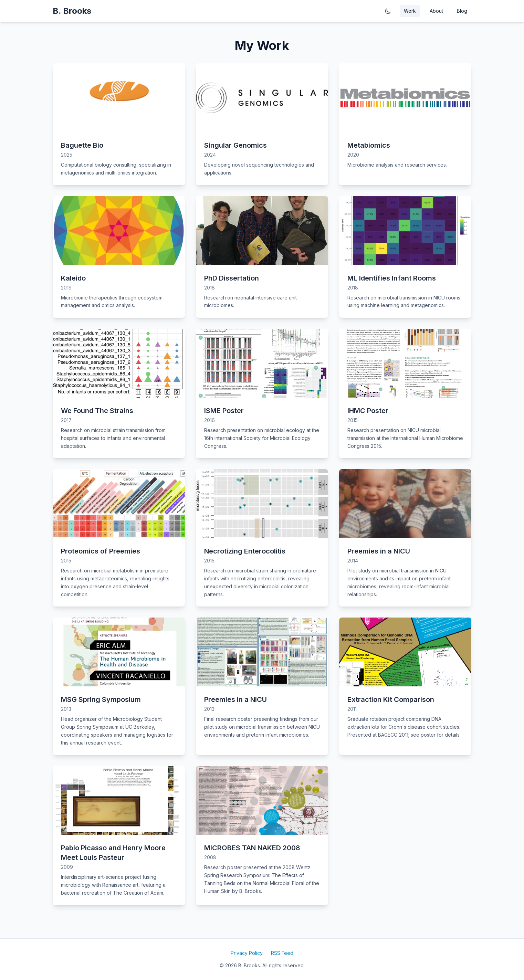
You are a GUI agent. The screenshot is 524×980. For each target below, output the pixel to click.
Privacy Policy (247, 953)
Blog (462, 11)
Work (410, 11)
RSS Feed (282, 953)
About (436, 11)
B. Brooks (72, 11)
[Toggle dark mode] (388, 11)
